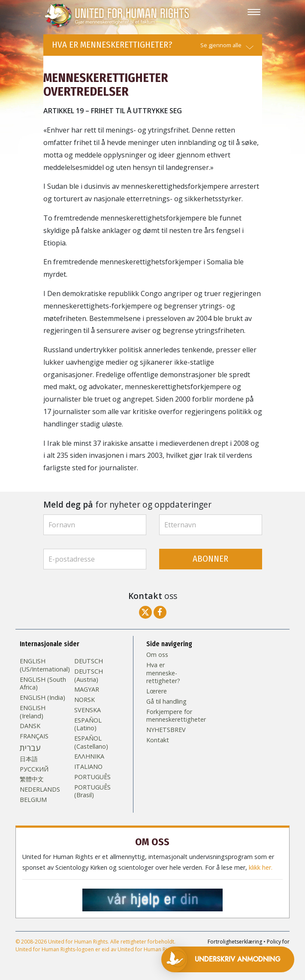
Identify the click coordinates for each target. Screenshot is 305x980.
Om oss (157, 655)
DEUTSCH (89, 661)
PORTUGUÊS (92, 777)
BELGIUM (33, 800)
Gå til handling (166, 702)
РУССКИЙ (34, 769)
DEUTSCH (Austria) (89, 676)
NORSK (85, 700)
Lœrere (157, 691)
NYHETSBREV (166, 730)
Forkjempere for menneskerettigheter (169, 716)
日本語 (29, 759)
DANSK (30, 726)
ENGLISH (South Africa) (43, 684)
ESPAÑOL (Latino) (88, 724)
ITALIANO (88, 767)
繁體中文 (32, 779)
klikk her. (261, 868)
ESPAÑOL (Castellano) (91, 743)
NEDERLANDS (40, 789)
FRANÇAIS (34, 736)
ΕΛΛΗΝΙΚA (89, 756)
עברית (30, 748)
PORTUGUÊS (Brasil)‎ (92, 791)
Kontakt (158, 740)
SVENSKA (88, 710)
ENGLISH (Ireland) (33, 712)
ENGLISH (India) (42, 698)
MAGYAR (87, 690)
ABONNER (210, 559)
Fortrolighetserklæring (235, 942)
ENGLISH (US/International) (45, 665)
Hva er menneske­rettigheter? (163, 673)
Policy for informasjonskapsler (243, 945)
